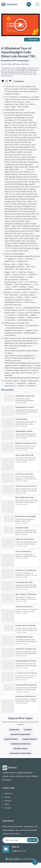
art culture (28, 730)
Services (7, 801)
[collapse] (37, 4)
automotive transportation (20, 734)
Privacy (6, 797)
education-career (20, 748)
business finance (11, 739)
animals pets (14, 730)
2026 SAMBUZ (13, 859)
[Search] (29, 4)
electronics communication (21, 753)
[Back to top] (35, 862)
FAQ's (6, 804)
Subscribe (32, 840)
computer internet (29, 739)
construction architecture (20, 744)
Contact (7, 808)
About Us (7, 794)
